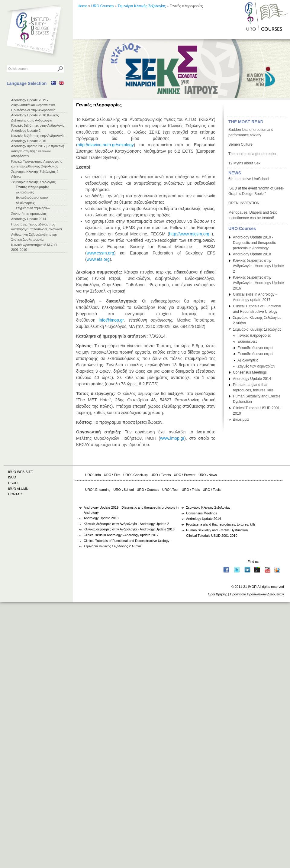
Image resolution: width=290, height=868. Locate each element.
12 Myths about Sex (244, 163)
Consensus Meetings (250, 372)
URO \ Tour (171, 490)
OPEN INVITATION (244, 203)
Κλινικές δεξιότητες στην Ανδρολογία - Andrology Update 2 (258, 266)
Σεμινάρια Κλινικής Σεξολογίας (33, 182)
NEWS (235, 173)
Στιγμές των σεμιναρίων (33, 208)
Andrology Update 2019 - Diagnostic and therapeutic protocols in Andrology (254, 243)
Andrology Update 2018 (252, 254)
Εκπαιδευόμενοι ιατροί (32, 197)
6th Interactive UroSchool (249, 179)
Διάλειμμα (241, 419)
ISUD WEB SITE (21, 472)
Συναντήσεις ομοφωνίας (29, 214)
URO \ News (208, 475)
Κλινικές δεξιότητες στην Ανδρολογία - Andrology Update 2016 (258, 283)
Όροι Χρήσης (217, 594)
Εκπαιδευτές (25, 192)
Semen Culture (240, 144)
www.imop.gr (172, 438)
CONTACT (16, 494)
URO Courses (102, 6)
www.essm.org (100, 253)
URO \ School (124, 490)
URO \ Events (161, 475)
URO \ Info (93, 475)
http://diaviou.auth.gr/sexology (106, 145)
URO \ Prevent (185, 475)
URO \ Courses (148, 490)
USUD (13, 483)
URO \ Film (112, 475)
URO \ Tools (212, 490)
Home (82, 6)
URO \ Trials (191, 490)
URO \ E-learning (98, 490)
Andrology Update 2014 (29, 219)
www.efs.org (98, 259)
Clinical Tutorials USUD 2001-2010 (212, 536)
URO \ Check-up (135, 475)
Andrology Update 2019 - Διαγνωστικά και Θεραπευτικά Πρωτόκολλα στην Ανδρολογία (33, 105)
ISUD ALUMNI (19, 489)
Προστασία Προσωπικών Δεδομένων (257, 594)
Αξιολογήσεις (25, 203)
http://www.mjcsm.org (189, 234)
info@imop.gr (111, 320)
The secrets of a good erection (253, 154)
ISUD (12, 477)
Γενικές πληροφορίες (32, 187)
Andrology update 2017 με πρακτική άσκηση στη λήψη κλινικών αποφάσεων (38, 151)
